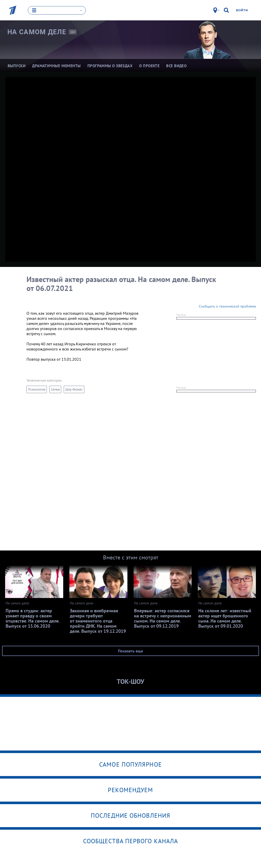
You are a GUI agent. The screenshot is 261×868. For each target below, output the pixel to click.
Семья (55, 389)
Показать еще (130, 651)
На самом (37, 32)
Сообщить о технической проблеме (227, 306)
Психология (37, 389)
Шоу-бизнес (74, 389)
